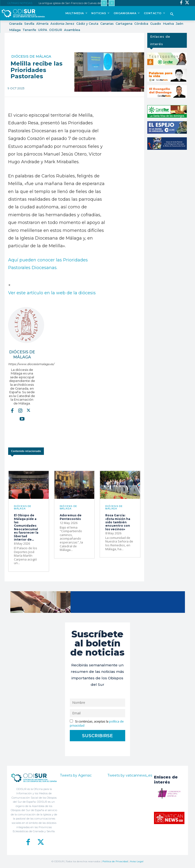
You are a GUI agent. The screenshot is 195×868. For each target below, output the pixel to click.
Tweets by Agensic (76, 775)
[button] (172, 15)
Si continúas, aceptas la (97, 723)
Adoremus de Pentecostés (71, 517)
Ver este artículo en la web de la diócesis (52, 293)
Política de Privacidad (115, 861)
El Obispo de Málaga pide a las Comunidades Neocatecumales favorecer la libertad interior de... (26, 527)
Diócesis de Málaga (31, 56)
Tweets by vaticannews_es (130, 775)
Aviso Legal (137, 861)
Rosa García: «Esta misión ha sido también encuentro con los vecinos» (118, 522)
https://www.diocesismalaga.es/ (22, 364)
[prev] (104, 3)
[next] (112, 3)
